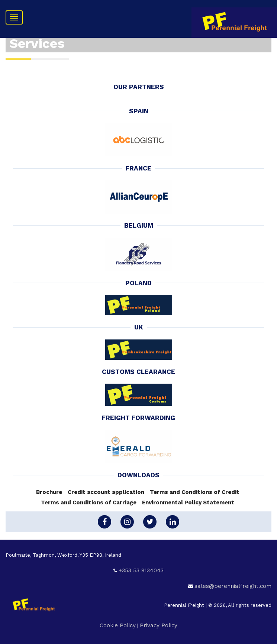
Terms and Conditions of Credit (195, 492)
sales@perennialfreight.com (233, 586)
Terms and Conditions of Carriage (89, 502)
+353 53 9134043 (141, 570)
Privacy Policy (159, 625)
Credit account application (106, 492)
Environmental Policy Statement (188, 502)
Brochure (49, 492)
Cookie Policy (118, 625)
